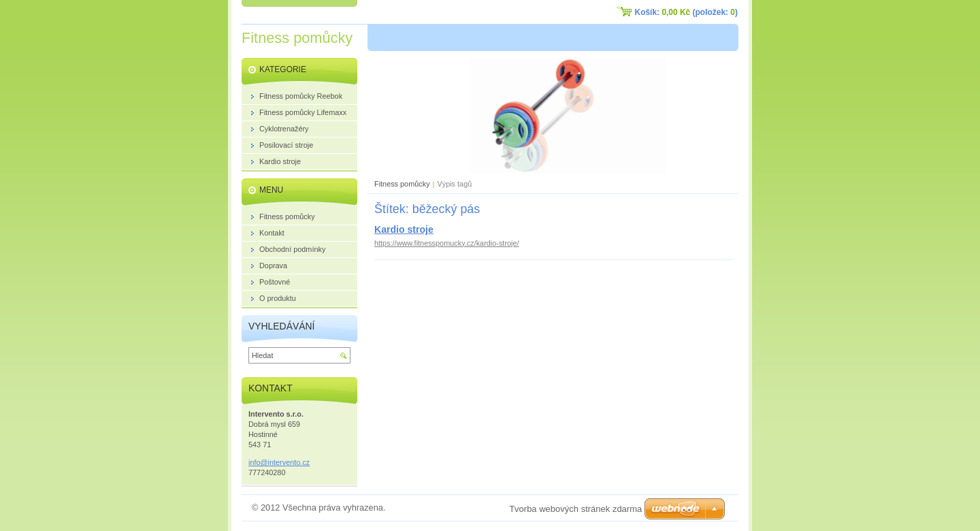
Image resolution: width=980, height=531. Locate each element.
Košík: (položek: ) (686, 12)
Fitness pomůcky (402, 184)
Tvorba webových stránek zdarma (575, 509)
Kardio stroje (404, 229)
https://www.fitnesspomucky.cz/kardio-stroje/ (447, 243)
